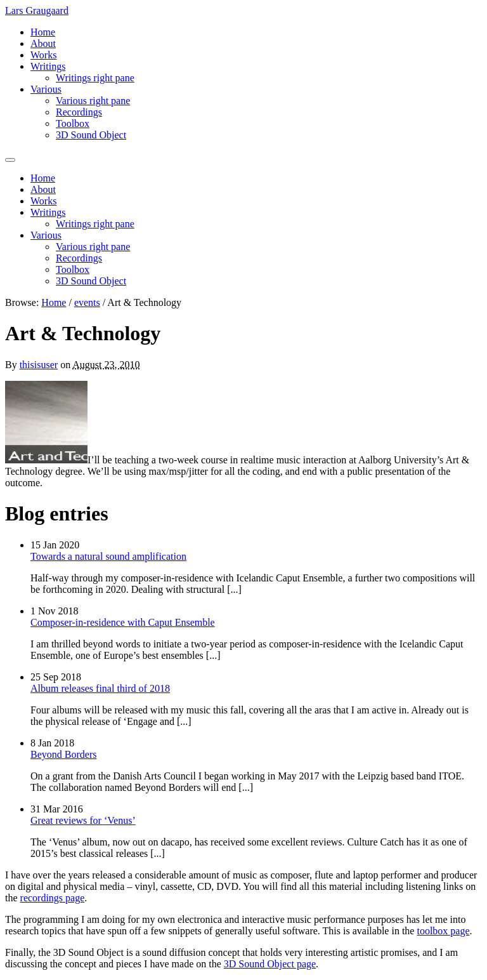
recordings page (53, 898)
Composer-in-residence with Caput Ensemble (123, 622)
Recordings (79, 112)
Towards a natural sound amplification (108, 556)
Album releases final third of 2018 (100, 688)
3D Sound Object (91, 135)
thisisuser (39, 365)
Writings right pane (95, 78)
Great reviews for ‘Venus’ (83, 820)
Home (43, 32)
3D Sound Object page (270, 964)
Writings (48, 66)
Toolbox (73, 123)
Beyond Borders (63, 754)
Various (46, 89)
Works (43, 55)
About (43, 43)
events (87, 302)
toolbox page (443, 931)
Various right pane (93, 101)
